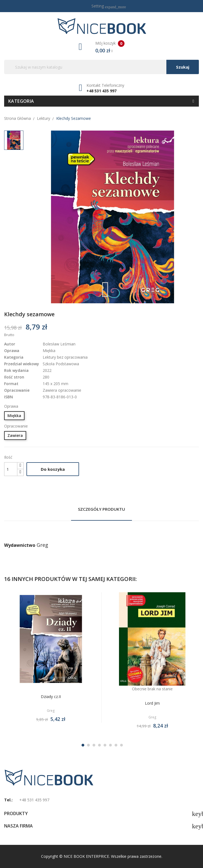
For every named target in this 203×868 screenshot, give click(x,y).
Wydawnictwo (20, 545)
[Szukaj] (102, 67)
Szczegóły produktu (102, 509)
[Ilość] (11, 469)
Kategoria (21, 101)
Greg (42, 545)
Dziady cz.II (51, 697)
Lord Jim (152, 703)
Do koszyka (53, 469)
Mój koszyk (102, 47)
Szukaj (183, 67)
